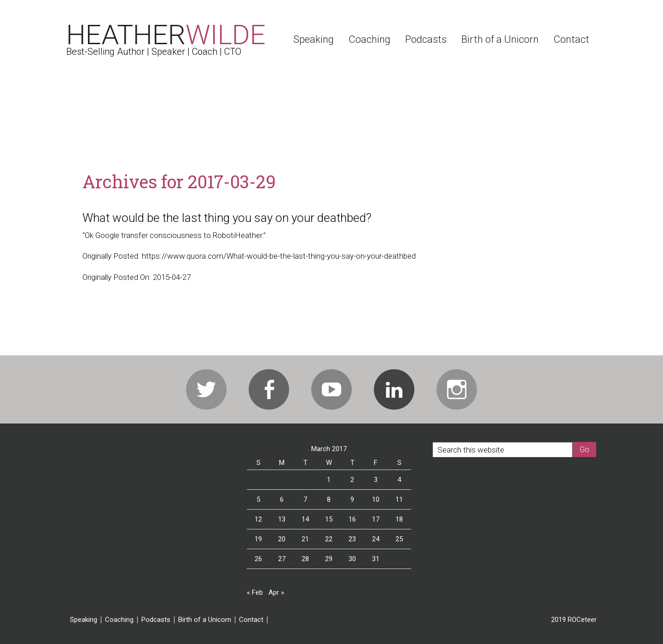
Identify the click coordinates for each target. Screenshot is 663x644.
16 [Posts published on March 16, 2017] (352, 519)
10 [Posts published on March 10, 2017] (376, 499)
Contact (251, 620)
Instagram (457, 389)
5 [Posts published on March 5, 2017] (258, 499)
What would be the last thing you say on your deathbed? (227, 218)
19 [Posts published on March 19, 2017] (258, 539)
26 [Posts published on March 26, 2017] (258, 559)
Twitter (206, 389)
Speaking (84, 620)
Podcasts (156, 620)
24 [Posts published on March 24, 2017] (376, 539)
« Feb (255, 592)
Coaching (119, 620)
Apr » (276, 592)
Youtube (331, 389)
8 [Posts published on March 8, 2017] (329, 499)
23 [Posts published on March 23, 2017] (352, 539)
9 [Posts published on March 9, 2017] (352, 499)
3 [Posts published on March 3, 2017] (376, 480)
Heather (166, 35)
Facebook (269, 389)
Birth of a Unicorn (205, 620)
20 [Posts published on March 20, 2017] (282, 539)
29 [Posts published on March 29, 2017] (329, 559)
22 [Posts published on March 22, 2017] (329, 539)
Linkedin (394, 389)
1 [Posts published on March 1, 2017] (329, 480)
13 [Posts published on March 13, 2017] (282, 519)
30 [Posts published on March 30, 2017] (352, 559)
